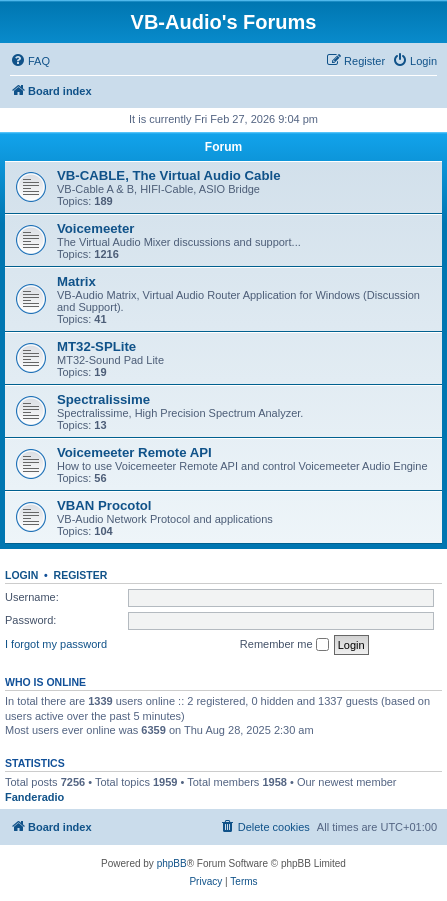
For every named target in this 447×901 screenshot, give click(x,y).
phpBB (172, 863)
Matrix (76, 281)
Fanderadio (34, 797)
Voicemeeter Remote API (134, 452)
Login (21, 575)
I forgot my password (56, 644)
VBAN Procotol (104, 505)
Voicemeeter (95, 228)
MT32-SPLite (96, 346)
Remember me (284, 645)
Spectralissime (103, 399)
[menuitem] (30, 61)
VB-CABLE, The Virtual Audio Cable (168, 175)
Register (81, 575)
